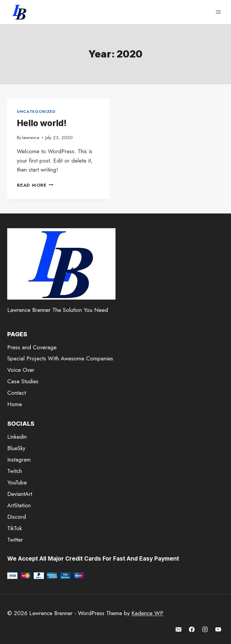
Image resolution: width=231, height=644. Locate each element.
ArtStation (19, 505)
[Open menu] (218, 12)
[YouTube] (218, 629)
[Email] (179, 629)
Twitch (15, 471)
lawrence (31, 138)
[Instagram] (205, 629)
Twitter (15, 540)
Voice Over (21, 370)
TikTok (15, 528)
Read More (35, 185)
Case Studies (23, 381)
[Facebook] (192, 629)
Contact (17, 393)
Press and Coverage (32, 347)
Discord (17, 517)
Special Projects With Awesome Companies (60, 358)
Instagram (19, 460)
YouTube (17, 482)
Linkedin (17, 437)
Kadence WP (147, 613)
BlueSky (16, 448)
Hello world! (42, 123)
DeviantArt (20, 494)
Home (15, 404)
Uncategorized (36, 112)
